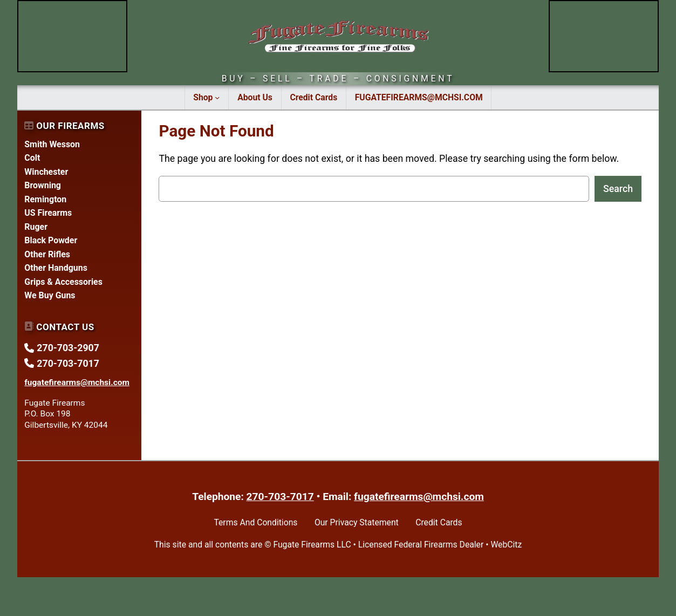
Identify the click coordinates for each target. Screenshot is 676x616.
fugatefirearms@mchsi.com (419, 497)
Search (618, 189)
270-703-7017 (280, 497)
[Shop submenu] (217, 97)
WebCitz (506, 545)
